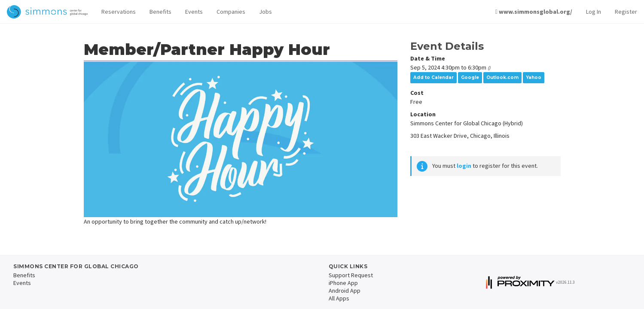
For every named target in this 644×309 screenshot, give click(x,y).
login (464, 166)
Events (194, 12)
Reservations (119, 12)
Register (626, 12)
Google (470, 77)
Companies (231, 12)
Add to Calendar (433, 77)
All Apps (339, 298)
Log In (594, 12)
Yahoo (534, 77)
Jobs (266, 12)
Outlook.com (502, 77)
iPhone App (343, 283)
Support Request (351, 275)
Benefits (160, 12)
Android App (345, 291)
